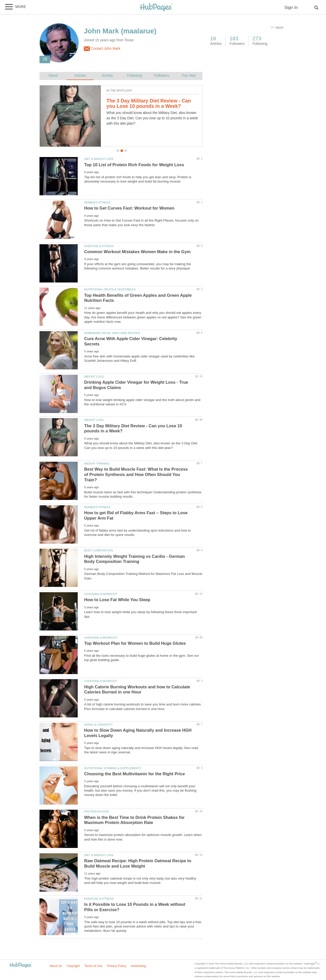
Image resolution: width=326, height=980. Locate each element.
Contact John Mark (102, 49)
